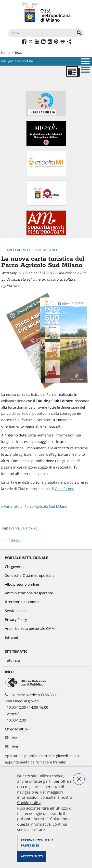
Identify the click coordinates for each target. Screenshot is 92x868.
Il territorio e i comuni (23, 602)
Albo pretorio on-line (22, 585)
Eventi (14, 528)
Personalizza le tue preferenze (37, 843)
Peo (15, 747)
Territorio (29, 528)
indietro (14, 540)
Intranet (12, 638)
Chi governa (15, 567)
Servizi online (16, 611)
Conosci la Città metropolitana (30, 576)
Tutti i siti (12, 660)
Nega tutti (79, 779)
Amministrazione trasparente (29, 593)
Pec (15, 738)
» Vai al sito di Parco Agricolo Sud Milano (34, 507)
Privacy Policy (16, 620)
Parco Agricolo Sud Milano (31, 250)
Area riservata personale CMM (30, 629)
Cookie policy (29, 803)
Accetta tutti (32, 856)
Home (6, 53)
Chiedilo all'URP (18, 729)
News (18, 53)
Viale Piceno (64, 489)
